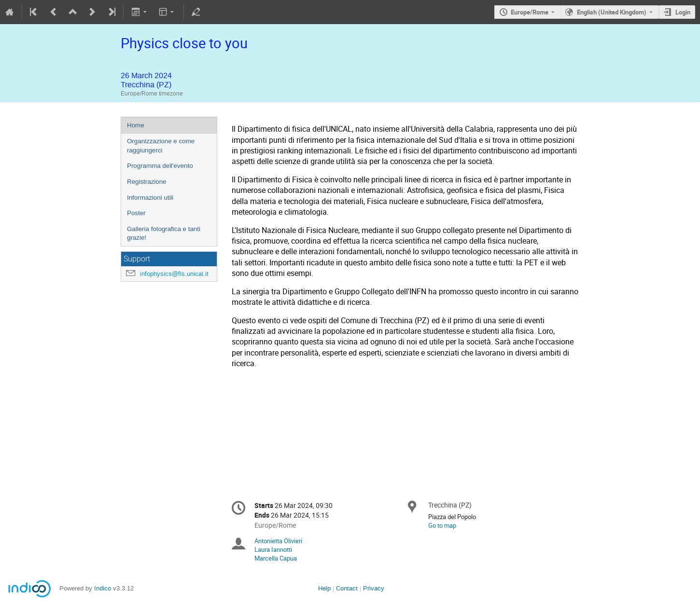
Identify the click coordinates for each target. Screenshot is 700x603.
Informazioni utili (150, 198)
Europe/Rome (530, 12)
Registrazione (147, 182)
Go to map (442, 525)
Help (324, 588)
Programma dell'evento (160, 166)
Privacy (374, 588)
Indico (103, 588)
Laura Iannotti (273, 549)
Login (683, 12)
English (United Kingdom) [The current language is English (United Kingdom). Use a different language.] (612, 12)
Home (136, 125)
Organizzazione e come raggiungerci (161, 146)
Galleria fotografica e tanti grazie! (164, 233)
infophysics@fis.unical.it (174, 274)
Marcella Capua (276, 558)
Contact (347, 588)
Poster (136, 213)
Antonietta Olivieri (278, 541)
